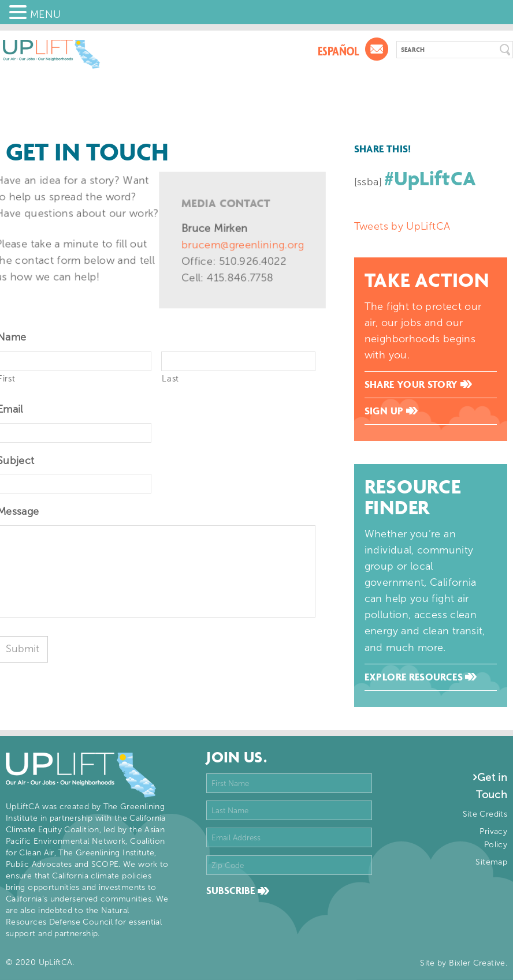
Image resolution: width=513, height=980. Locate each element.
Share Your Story (418, 384)
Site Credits (485, 814)
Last (170, 379)
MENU (45, 14)
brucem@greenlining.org (243, 245)
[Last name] (238, 361)
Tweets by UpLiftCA (402, 226)
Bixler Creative (477, 963)
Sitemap (491, 862)
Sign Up (391, 411)
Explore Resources (421, 677)
